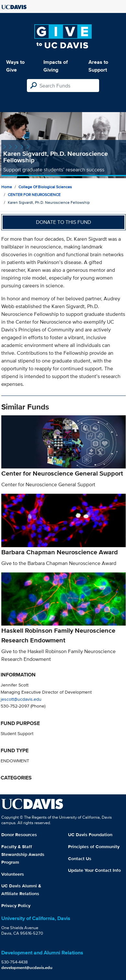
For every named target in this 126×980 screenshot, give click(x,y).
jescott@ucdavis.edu (21, 699)
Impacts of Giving (56, 66)
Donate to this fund (63, 222)
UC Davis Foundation (90, 835)
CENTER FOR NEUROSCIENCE (34, 195)
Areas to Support (98, 66)
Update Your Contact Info (94, 870)
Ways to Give (15, 66)
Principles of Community (94, 847)
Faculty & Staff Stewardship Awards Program (23, 854)
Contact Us (80, 859)
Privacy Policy (16, 905)
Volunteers (13, 874)
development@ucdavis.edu (27, 968)
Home (7, 187)
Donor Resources (19, 835)
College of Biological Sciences (45, 187)
